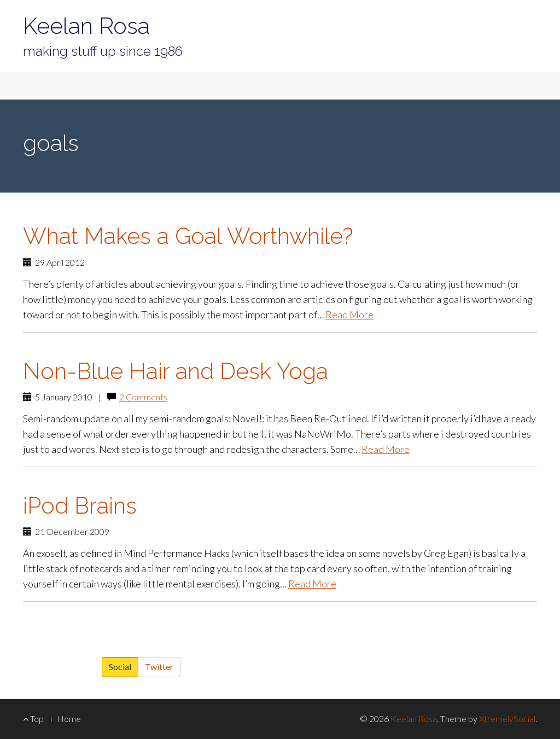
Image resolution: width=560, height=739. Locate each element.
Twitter (159, 667)
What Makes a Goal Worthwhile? (188, 236)
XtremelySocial (507, 718)
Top (33, 718)
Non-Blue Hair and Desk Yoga (176, 371)
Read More (349, 315)
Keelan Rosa (86, 26)
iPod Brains (80, 506)
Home (69, 718)
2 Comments (143, 397)
